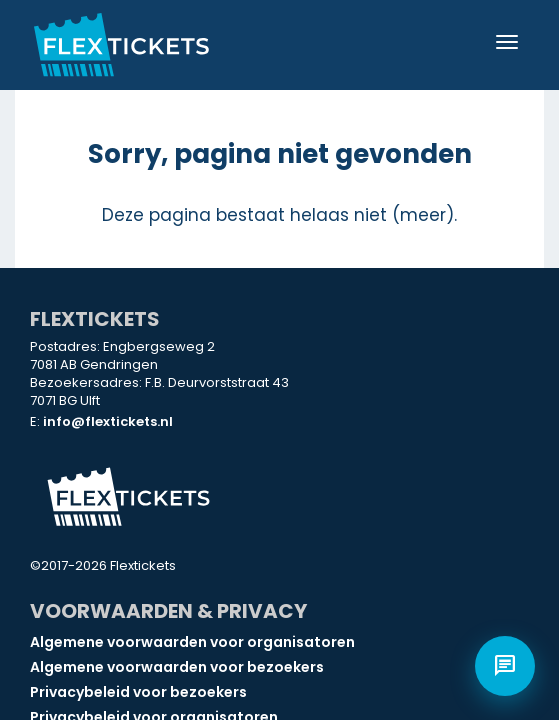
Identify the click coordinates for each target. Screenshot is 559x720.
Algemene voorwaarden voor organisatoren (192, 642)
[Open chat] (505, 666)
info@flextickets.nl (108, 421)
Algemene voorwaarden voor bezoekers (177, 667)
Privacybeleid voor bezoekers (138, 692)
